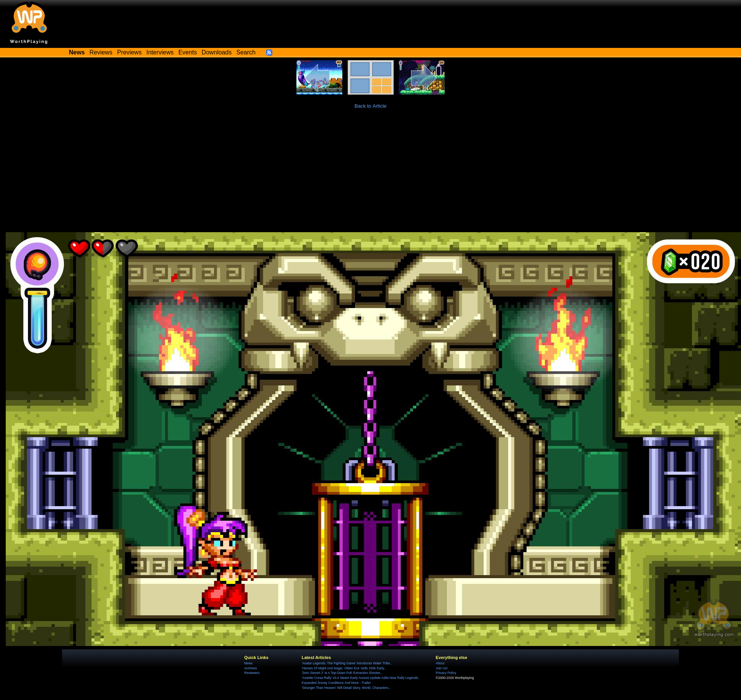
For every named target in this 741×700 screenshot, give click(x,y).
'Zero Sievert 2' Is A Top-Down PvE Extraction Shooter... (342, 673)
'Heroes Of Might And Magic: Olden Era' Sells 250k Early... (344, 668)
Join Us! (442, 668)
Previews (129, 52)
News (248, 663)
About (440, 663)
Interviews (160, 52)
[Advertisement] (371, 175)
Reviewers (252, 673)
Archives (251, 668)
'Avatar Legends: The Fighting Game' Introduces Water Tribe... (347, 663)
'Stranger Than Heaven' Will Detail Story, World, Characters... (346, 688)
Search (246, 52)
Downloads (217, 52)
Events (188, 52)
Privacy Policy (446, 673)
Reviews (101, 52)
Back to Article (371, 106)
